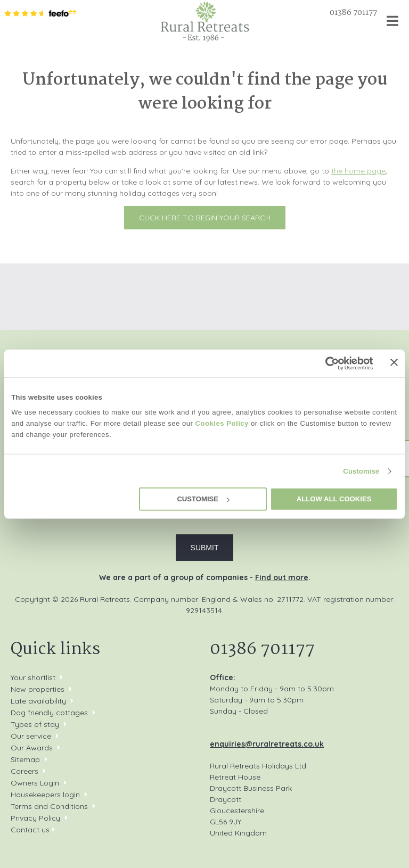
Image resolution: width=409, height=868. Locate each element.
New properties (39, 689)
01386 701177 (353, 13)
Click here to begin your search (205, 218)
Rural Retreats (205, 21)
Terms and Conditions (49, 806)
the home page (358, 171)
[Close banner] (394, 362)
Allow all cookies (334, 499)
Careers (24, 771)
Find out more (282, 577)
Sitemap (25, 759)
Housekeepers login (45, 795)
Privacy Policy (35, 818)
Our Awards (32, 748)
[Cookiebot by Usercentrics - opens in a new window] (327, 363)
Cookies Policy (222, 423)
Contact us (30, 830)
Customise (361, 471)
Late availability (38, 701)
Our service (31, 736)
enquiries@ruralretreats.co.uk (267, 744)
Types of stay (35, 724)
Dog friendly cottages (49, 713)
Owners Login (35, 783)
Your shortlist (33, 677)
